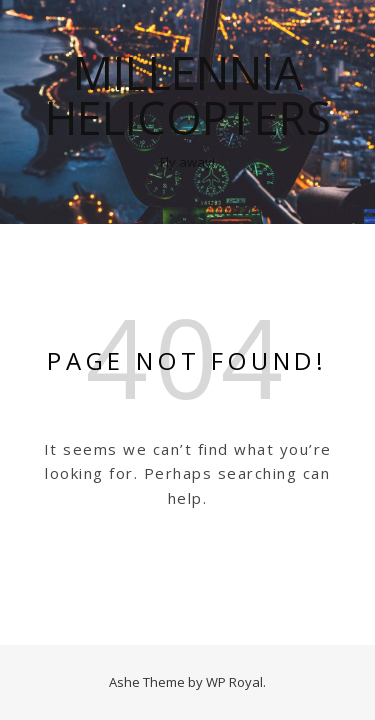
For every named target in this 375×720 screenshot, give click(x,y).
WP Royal (234, 682)
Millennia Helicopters (188, 95)
